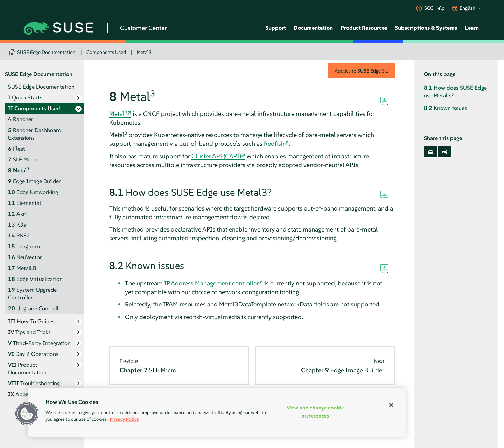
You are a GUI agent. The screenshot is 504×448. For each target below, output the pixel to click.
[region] (217, 412)
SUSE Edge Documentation (46, 52)
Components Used (106, 52)
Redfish (274, 143)
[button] (27, 414)
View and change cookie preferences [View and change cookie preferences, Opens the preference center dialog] (315, 412)
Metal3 (144, 52)
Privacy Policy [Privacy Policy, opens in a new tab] (124, 419)
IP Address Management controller (211, 283)
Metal (118, 114)
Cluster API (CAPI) (216, 156)
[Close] (391, 405)
